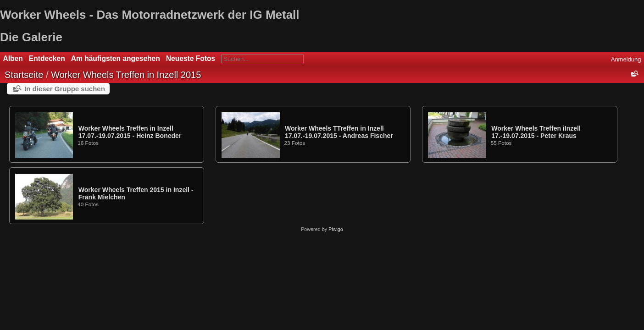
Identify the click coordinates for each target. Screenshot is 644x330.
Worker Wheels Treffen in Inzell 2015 (126, 75)
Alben (13, 58)
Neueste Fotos (191, 58)
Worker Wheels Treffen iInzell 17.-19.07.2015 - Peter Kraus (536, 132)
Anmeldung (626, 59)
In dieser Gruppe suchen (65, 89)
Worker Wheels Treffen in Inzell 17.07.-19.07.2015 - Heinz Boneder (130, 132)
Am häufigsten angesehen (116, 58)
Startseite (24, 75)
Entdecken (47, 58)
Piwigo (336, 229)
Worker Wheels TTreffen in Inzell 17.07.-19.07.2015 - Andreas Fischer (339, 132)
